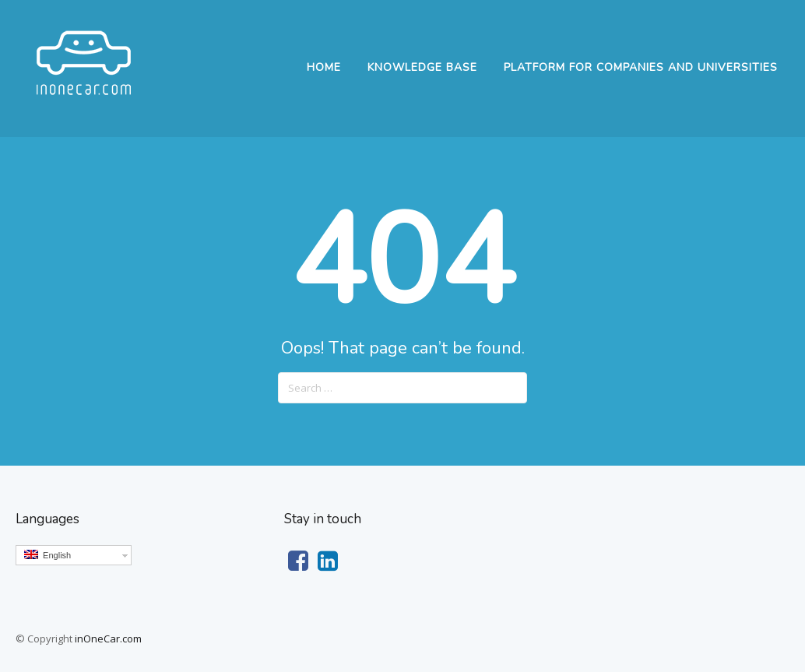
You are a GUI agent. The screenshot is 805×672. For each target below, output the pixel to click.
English (47, 555)
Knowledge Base (422, 67)
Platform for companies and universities (641, 67)
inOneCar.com (108, 639)
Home (324, 67)
